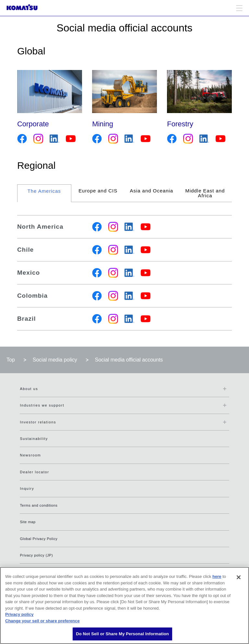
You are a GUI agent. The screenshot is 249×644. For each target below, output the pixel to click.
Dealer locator (34, 472)
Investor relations (38, 422)
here (217, 576)
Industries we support (42, 405)
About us (29, 389)
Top (11, 360)
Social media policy (55, 360)
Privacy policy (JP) (36, 555)
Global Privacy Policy (39, 539)
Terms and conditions (39, 505)
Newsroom (30, 455)
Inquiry (27, 489)
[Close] (239, 577)
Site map (28, 522)
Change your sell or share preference (42, 621)
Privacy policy (19, 614)
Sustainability (34, 439)
